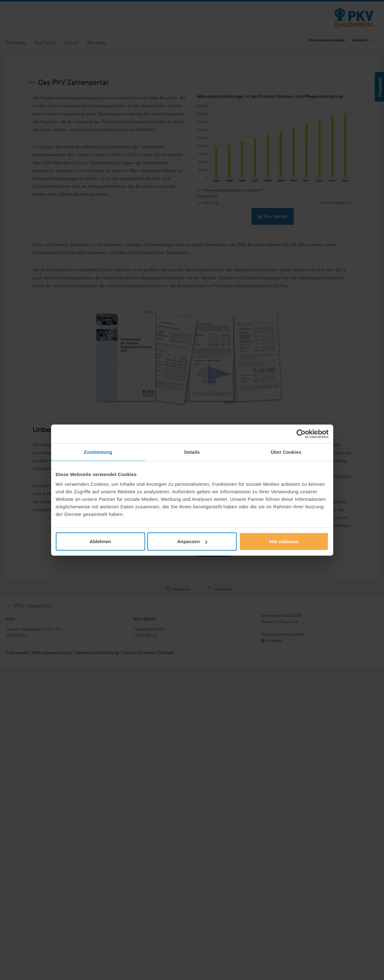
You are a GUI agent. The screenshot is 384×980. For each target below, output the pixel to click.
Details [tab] (192, 452)
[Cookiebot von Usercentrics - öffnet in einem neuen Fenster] (301, 434)
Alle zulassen (284, 541)
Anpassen (192, 541)
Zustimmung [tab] (98, 452)
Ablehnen (100, 541)
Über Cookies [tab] (286, 452)
